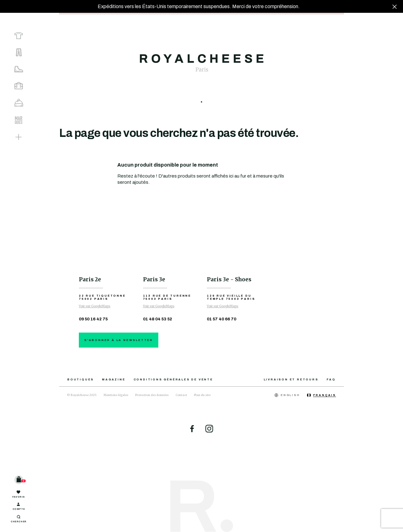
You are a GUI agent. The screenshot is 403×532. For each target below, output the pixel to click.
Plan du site (202, 395)
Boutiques (81, 379)
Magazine (114, 379)
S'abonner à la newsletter (119, 340)
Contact (181, 395)
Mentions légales (116, 395)
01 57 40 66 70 (222, 319)
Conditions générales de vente (173, 379)
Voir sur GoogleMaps (95, 306)
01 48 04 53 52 (158, 319)
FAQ (331, 379)
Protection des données (152, 395)
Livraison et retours (291, 379)
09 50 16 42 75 (93, 319)
